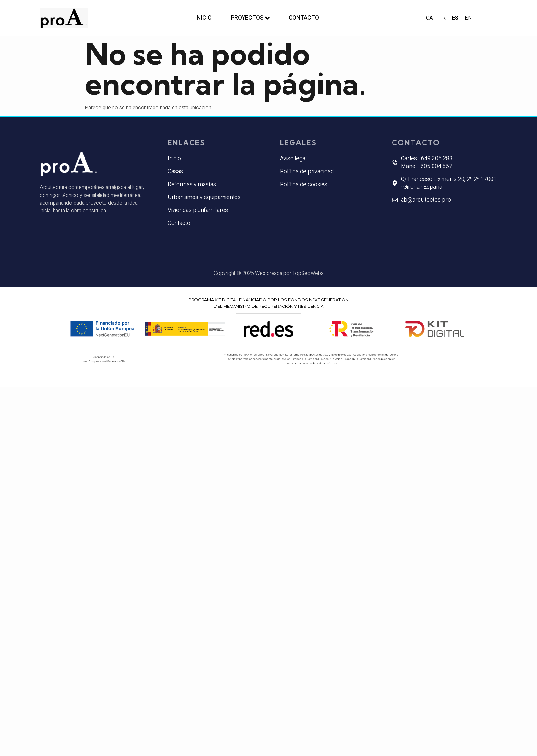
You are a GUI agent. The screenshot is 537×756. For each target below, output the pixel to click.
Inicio (203, 18)
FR (443, 18)
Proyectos (250, 18)
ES (455, 18)
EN (468, 18)
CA (429, 18)
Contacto (304, 18)
